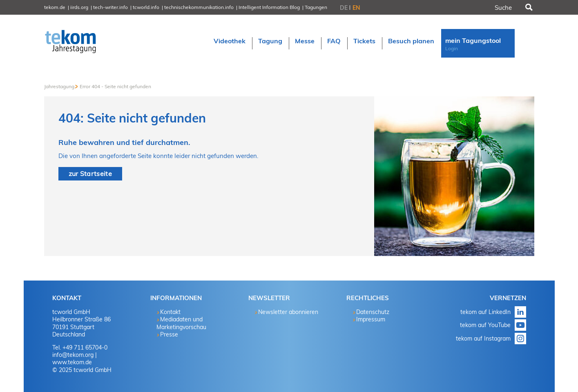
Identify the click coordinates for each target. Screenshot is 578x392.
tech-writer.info (110, 7)
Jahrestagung (59, 86)
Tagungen (316, 7)
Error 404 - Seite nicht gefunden (115, 86)
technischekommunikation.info (199, 7)
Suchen (528, 7)
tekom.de (55, 7)
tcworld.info (146, 7)
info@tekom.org (73, 355)
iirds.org (79, 7)
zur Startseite (90, 174)
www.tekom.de (72, 362)
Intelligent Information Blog (269, 7)
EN (356, 8)
